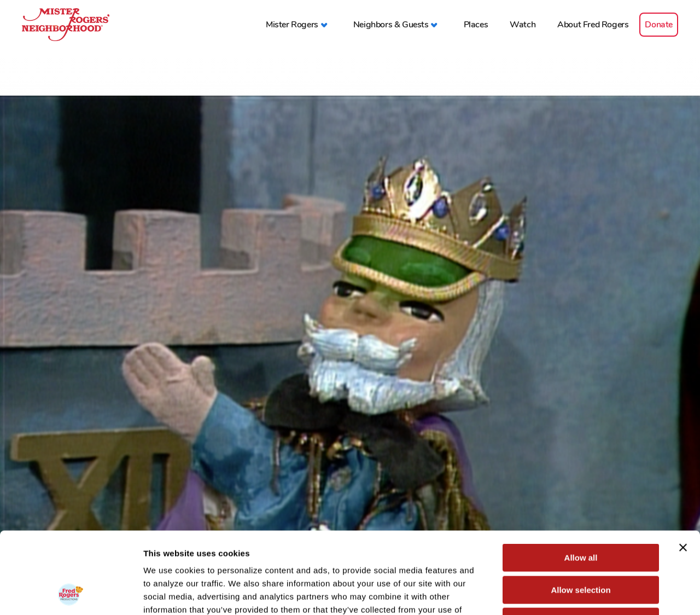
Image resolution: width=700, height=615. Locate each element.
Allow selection (581, 514)
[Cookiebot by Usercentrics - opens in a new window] (71, 594)
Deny (581, 545)
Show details (574, 593)
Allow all (581, 481)
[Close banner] (683, 471)
